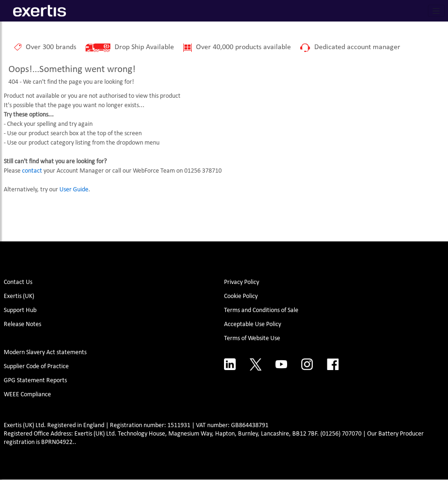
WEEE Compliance (27, 395)
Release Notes (22, 324)
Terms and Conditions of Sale (261, 310)
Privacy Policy (242, 282)
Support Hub (20, 310)
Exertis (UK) (19, 296)
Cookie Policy (241, 296)
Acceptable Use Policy (253, 324)
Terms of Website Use (252, 338)
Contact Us (18, 282)
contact (32, 171)
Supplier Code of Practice (36, 367)
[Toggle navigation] (436, 11)
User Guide (74, 190)
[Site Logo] (40, 11)
